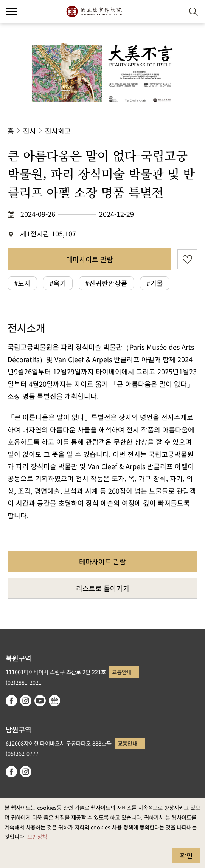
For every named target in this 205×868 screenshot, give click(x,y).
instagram (26, 701)
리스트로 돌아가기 (103, 588)
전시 (30, 131)
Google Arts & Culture (54, 701)
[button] (175, 12)
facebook (11, 701)
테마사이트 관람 (90, 259)
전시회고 (58, 131)
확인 (186, 855)
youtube (40, 701)
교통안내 (122, 672)
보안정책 (37, 836)
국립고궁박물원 (94, 11)
